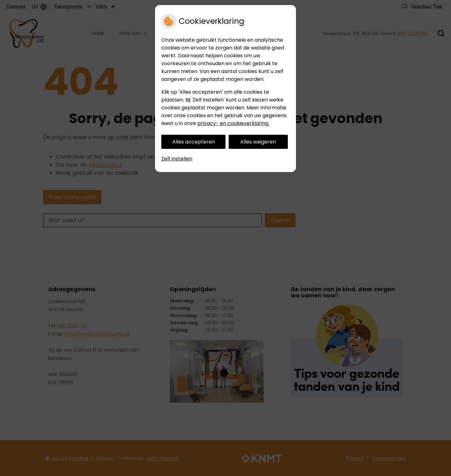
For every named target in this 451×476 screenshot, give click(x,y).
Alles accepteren (194, 142)
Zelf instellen (177, 159)
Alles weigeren (258, 142)
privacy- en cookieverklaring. (233, 123)
